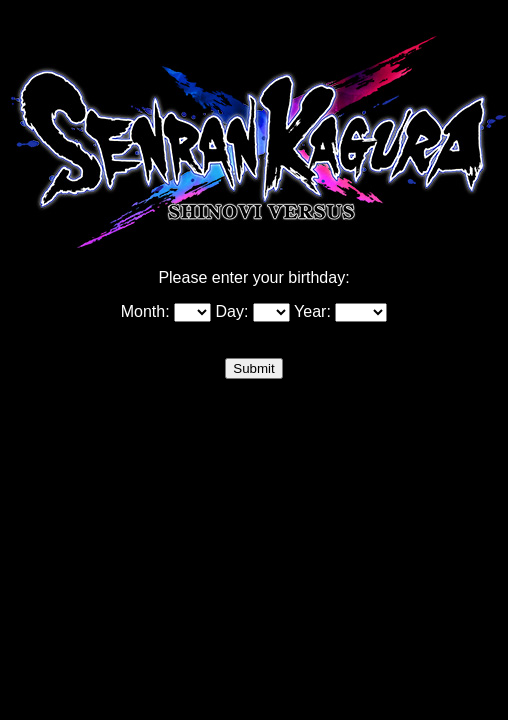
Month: (166, 311)
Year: (340, 311)
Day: (253, 311)
